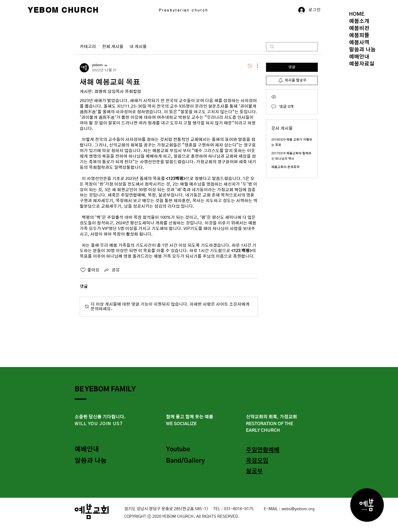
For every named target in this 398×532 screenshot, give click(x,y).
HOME (357, 14)
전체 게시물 (113, 47)
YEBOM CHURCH (63, 10)
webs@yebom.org (298, 509)
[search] (292, 47)
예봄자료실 (362, 64)
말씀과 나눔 (362, 50)
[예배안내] (93, 450)
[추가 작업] (255, 66)
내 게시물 (138, 47)
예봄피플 (359, 36)
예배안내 (359, 57)
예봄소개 (359, 21)
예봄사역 (359, 43)
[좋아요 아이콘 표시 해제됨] (83, 270)
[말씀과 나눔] (93, 461)
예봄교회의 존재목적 (285, 167)
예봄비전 (359, 28)
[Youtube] (184, 450)
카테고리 (88, 47)
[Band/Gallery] (187, 461)
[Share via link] (112, 270)
